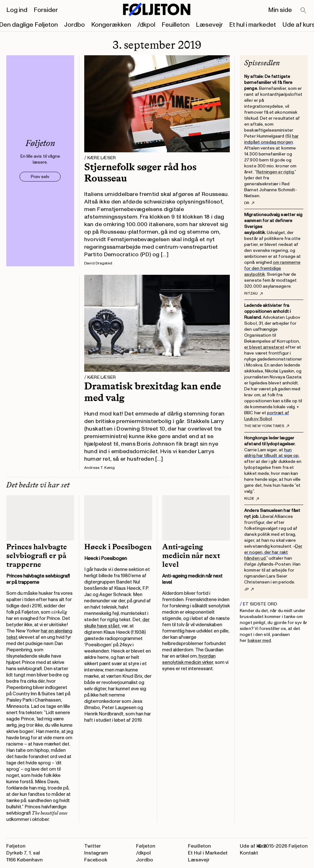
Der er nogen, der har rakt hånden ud (273, 552)
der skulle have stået (117, 623)
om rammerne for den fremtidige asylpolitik (272, 268)
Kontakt (249, 853)
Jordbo (74, 25)
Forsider (46, 10)
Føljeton (146, 846)
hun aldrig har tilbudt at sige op (271, 453)
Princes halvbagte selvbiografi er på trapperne (37, 556)
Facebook (96, 860)
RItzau (253, 294)
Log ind (17, 10)
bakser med (259, 640)
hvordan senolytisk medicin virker (189, 659)
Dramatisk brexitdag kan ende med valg (153, 392)
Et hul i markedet (253, 25)
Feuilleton (176, 25)
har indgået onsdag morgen (271, 139)
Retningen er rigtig (275, 172)
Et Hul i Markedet (208, 853)
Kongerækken (111, 25)
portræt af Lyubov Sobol (267, 416)
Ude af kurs (253, 846)
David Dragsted (98, 263)
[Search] (304, 11)
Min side (280, 10)
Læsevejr (209, 25)
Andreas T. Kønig (100, 468)
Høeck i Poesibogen (118, 547)
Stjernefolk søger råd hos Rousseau (140, 173)
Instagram (96, 853)
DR (249, 203)
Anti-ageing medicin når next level (191, 556)
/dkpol (146, 25)
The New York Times (267, 426)
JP (249, 589)
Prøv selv (40, 177)
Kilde (252, 499)
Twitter (93, 846)
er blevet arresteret (264, 347)
